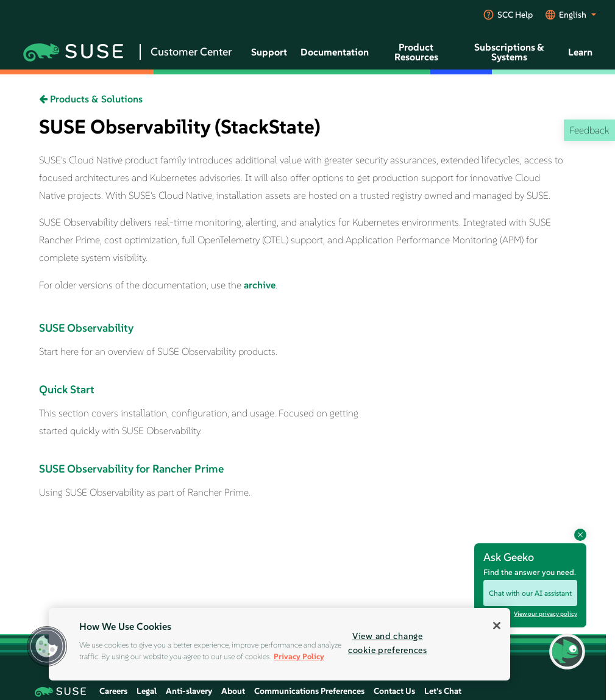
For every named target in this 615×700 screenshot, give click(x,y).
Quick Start (67, 389)
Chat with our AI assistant (530, 593)
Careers (113, 691)
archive (260, 285)
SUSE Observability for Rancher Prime (131, 469)
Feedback (589, 130)
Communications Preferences (309, 691)
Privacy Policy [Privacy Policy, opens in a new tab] (299, 656)
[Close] (497, 626)
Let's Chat (443, 691)
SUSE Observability (86, 328)
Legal (147, 691)
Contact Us (394, 691)
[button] (47, 646)
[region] (279, 644)
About (233, 691)
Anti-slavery (189, 691)
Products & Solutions (91, 99)
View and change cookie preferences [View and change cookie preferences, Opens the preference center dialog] (388, 643)
